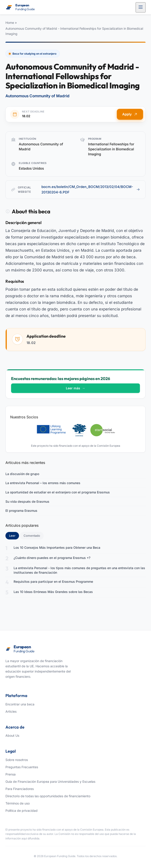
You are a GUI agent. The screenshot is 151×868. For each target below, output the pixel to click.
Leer (14, 535)
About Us (12, 735)
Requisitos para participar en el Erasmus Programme (53, 582)
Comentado (32, 536)
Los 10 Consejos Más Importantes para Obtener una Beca (57, 547)
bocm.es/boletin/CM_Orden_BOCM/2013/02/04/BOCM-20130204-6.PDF (91, 189)
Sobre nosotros (17, 760)
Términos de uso (18, 803)
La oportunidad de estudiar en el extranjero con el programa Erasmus (58, 492)
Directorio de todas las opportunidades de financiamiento (48, 796)
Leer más (75, 388)
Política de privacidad (22, 811)
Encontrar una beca (20, 704)
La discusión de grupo (22, 474)
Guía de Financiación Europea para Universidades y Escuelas (50, 781)
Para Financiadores (20, 789)
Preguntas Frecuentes (22, 767)
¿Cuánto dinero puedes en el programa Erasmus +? (52, 558)
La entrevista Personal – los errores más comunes (43, 483)
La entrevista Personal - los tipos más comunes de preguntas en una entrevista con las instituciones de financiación (79, 570)
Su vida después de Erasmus (27, 501)
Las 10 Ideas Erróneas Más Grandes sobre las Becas (53, 592)
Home (10, 23)
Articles (11, 711)
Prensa (11, 774)
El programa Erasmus (21, 511)
